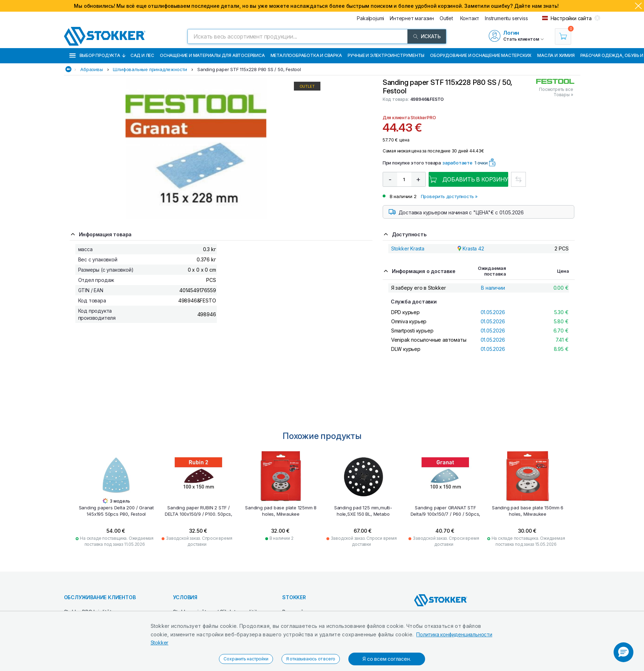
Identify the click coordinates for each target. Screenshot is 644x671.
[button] (623, 652)
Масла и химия (556, 55)
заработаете (457, 163)
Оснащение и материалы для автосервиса (212, 55)
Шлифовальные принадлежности (150, 69)
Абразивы (91, 69)
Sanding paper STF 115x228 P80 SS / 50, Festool (249, 69)
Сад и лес (142, 55)
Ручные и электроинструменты (386, 55)
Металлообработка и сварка (306, 55)
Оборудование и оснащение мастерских (481, 55)
